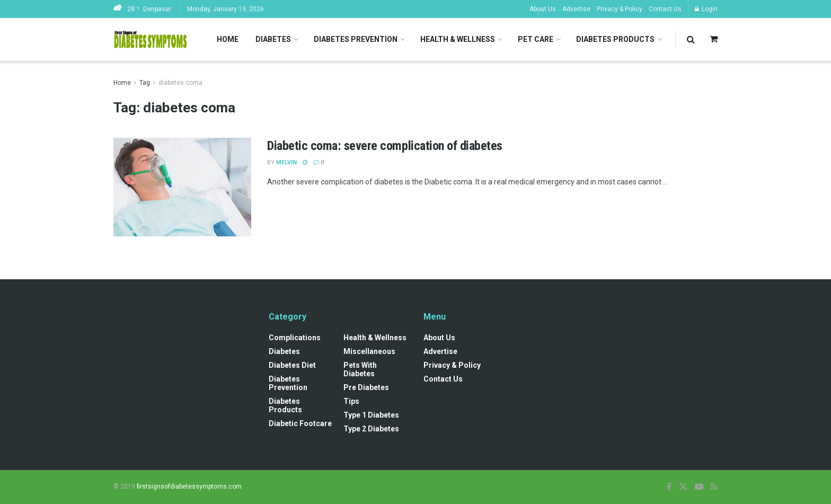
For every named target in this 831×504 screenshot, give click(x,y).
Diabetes (273, 39)
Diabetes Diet (292, 365)
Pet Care (536, 39)
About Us (543, 9)
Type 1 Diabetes (371, 415)
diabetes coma (180, 83)
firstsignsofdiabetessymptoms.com (189, 487)
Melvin (286, 162)
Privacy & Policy (620, 9)
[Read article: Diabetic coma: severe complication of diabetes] (182, 187)
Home (228, 39)
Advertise (576, 9)
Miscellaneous (369, 351)
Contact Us (665, 9)
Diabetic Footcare (300, 423)
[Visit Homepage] (151, 40)
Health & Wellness (458, 39)
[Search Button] (691, 39)
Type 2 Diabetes (371, 429)
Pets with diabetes (360, 369)
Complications (295, 338)
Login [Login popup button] (706, 9)
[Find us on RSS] (714, 487)
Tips (351, 401)
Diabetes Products (615, 39)
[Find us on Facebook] (669, 487)
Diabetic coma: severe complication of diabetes (385, 146)
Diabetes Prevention (356, 39)
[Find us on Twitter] (683, 487)
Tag (145, 83)
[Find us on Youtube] (699, 487)
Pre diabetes (366, 387)
